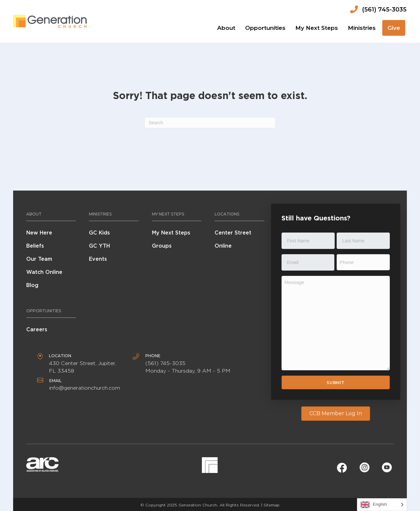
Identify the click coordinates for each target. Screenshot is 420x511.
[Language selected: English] (382, 505)
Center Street (233, 233)
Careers (37, 329)
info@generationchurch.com (85, 388)
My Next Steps (171, 233)
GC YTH (99, 246)
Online (223, 246)
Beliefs (35, 246)
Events (98, 259)
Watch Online (44, 272)
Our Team (39, 259)
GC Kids (99, 233)
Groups (162, 246)
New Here (39, 233)
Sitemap (272, 505)
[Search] (210, 123)
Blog (32, 285)
